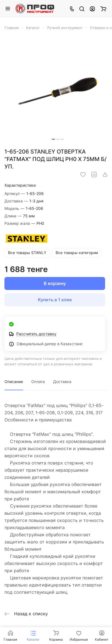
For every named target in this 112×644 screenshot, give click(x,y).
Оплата (38, 382)
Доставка (62, 382)
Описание (14, 382)
